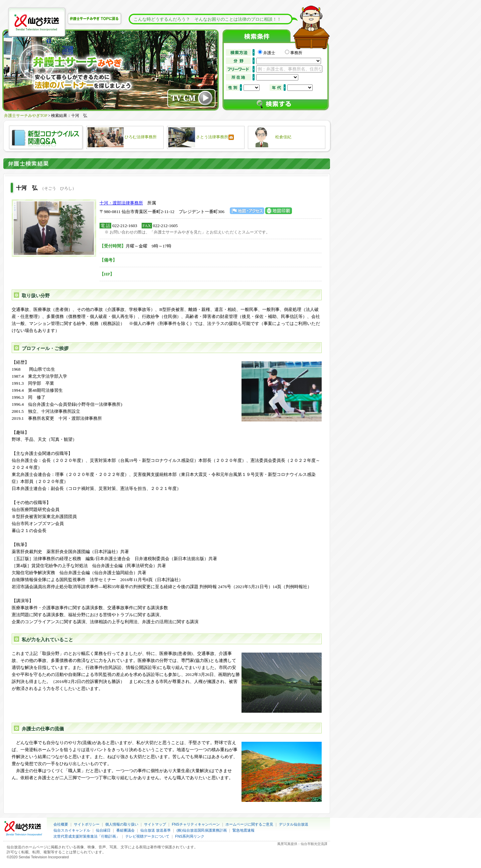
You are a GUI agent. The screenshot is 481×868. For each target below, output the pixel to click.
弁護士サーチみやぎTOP (26, 116)
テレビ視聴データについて (147, 836)
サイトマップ (155, 824)
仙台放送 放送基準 (155, 830)
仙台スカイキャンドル (72, 830)
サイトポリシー (87, 824)
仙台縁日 (103, 830)
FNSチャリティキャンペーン (196, 824)
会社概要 (61, 824)
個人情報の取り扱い (122, 824)
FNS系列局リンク (190, 836)
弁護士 (273, 53)
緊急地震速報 (244, 830)
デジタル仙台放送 (294, 824)
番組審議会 (125, 830)
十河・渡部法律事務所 (121, 203)
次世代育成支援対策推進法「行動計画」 (87, 836)
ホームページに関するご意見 (249, 824)
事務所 (296, 53)
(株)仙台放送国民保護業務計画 (202, 830)
